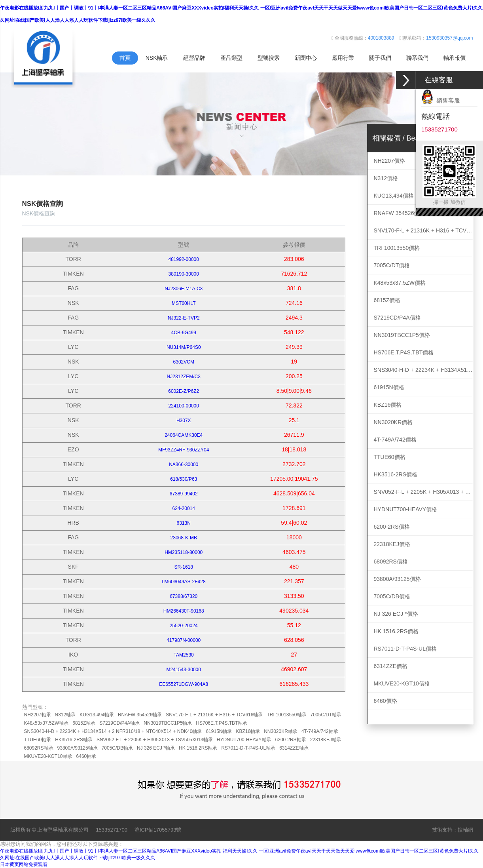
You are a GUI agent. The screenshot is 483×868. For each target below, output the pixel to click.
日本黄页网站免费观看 (24, 864)
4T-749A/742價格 (395, 440)
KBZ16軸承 (248, 731)
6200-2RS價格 (392, 527)
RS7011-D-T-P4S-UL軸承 (248, 748)
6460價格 (385, 701)
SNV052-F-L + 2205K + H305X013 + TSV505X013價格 (423, 492)
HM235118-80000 (184, 552)
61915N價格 (389, 387)
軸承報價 (455, 58)
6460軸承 (86, 756)
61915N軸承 (219, 731)
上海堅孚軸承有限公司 (63, 830)
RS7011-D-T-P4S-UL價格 (405, 649)
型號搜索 (269, 58)
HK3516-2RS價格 (396, 474)
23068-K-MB (184, 538)
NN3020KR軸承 (281, 731)
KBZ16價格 (388, 405)
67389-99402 (184, 494)
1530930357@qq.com (449, 38)
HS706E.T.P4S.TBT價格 (404, 352)
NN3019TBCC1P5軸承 (168, 723)
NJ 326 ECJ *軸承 (156, 748)
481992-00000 (184, 259)
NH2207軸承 (38, 715)
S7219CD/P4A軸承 (119, 723)
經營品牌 (194, 58)
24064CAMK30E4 (184, 435)
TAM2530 (184, 655)
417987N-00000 (184, 640)
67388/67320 (184, 596)
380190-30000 (184, 274)
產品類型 (231, 58)
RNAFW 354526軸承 (140, 715)
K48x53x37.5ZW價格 (400, 283)
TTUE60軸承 (38, 740)
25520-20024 (184, 626)
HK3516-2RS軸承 (74, 740)
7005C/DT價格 (392, 265)
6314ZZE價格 (391, 666)
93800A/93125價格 (397, 579)
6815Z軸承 (84, 723)
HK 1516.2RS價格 (396, 631)
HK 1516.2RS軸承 (198, 748)
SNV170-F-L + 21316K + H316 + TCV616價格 (423, 230)
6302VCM (184, 362)
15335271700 (112, 830)
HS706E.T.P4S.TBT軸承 (222, 723)
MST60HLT (184, 303)
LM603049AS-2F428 (184, 582)
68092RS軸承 (39, 748)
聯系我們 (417, 58)
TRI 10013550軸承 (286, 715)
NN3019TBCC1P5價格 (402, 335)
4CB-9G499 (184, 333)
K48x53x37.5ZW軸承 (46, 723)
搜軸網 (465, 830)
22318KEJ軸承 (326, 740)
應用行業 (343, 58)
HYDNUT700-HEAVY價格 (406, 509)
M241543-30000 (184, 670)
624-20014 (184, 508)
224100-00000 (184, 406)
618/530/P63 (184, 479)
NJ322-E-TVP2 (184, 318)
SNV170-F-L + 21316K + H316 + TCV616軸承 (214, 715)
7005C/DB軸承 (117, 748)
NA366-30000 (184, 464)
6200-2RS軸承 (291, 740)
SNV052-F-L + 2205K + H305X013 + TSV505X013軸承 (155, 740)
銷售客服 (441, 100)
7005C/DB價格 (392, 596)
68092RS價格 (391, 562)
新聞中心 (306, 58)
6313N (184, 523)
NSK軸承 (157, 58)
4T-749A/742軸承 (320, 731)
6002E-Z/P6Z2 (184, 391)
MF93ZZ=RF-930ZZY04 (184, 450)
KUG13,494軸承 (97, 715)
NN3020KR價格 (393, 422)
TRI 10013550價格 (397, 248)
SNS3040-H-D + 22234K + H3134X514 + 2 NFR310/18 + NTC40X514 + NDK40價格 (423, 370)
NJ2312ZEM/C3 (184, 377)
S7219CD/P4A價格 (397, 318)
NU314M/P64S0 (184, 347)
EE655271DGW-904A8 (184, 684)
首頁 (125, 58)
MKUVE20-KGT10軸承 (48, 756)
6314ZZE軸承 (294, 748)
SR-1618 (184, 567)
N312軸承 (65, 715)
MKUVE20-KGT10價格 (402, 683)
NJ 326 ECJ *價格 (396, 614)
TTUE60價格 (390, 457)
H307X (184, 421)
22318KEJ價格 (392, 544)
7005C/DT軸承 (326, 715)
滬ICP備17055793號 (158, 830)
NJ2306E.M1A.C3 (184, 289)
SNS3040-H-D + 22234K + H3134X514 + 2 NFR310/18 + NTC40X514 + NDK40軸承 (113, 731)
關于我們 (380, 58)
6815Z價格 (387, 300)
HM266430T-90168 (184, 611)
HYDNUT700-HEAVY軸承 (244, 740)
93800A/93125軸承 (78, 748)
